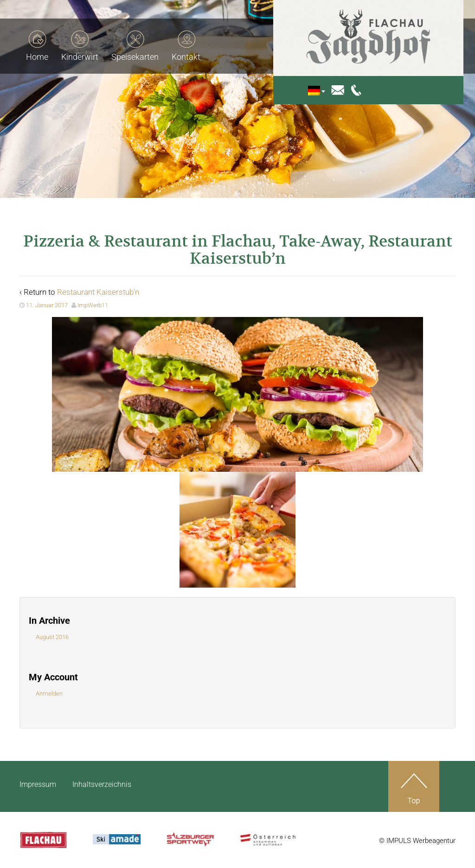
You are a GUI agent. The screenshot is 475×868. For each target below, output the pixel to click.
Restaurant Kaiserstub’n (98, 292)
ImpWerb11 (93, 305)
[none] (323, 91)
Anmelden (49, 694)
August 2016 (52, 637)
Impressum (38, 784)
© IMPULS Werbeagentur (417, 841)
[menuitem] (321, 91)
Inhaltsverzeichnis (102, 784)
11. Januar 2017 (47, 305)
